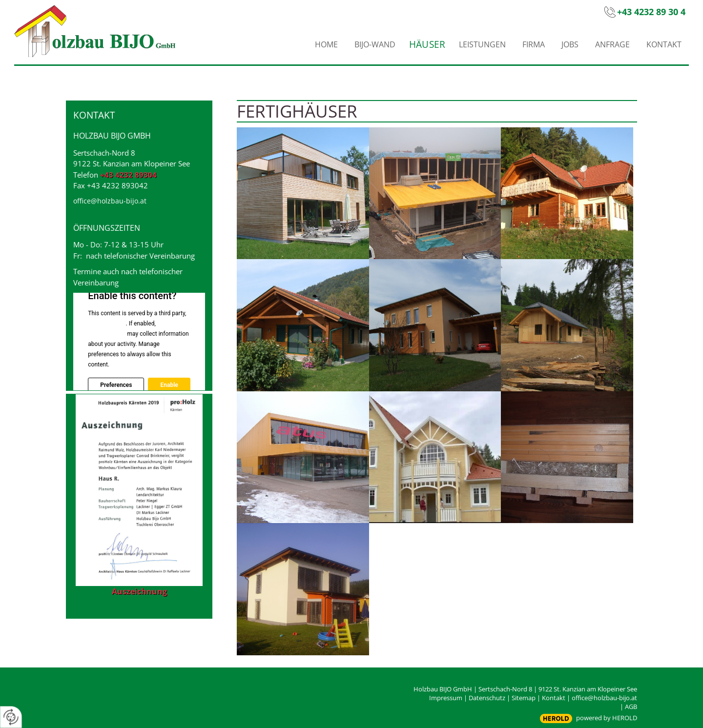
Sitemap (524, 698)
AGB (631, 707)
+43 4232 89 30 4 (651, 12)
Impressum (446, 698)
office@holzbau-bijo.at (110, 201)
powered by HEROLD (607, 718)
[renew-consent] (11, 717)
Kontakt (554, 698)
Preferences (116, 385)
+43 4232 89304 (128, 175)
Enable (169, 385)
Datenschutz (487, 698)
